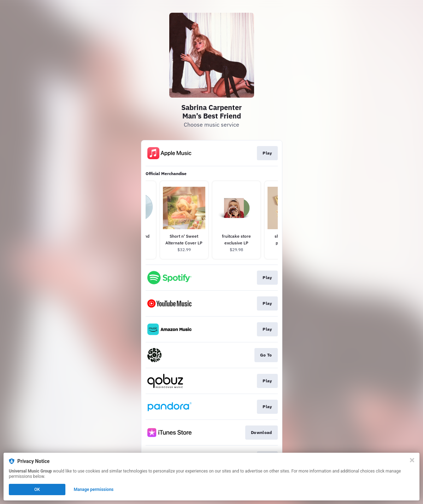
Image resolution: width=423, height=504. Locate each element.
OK (37, 489)
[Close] (412, 460)
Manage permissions (94, 489)
